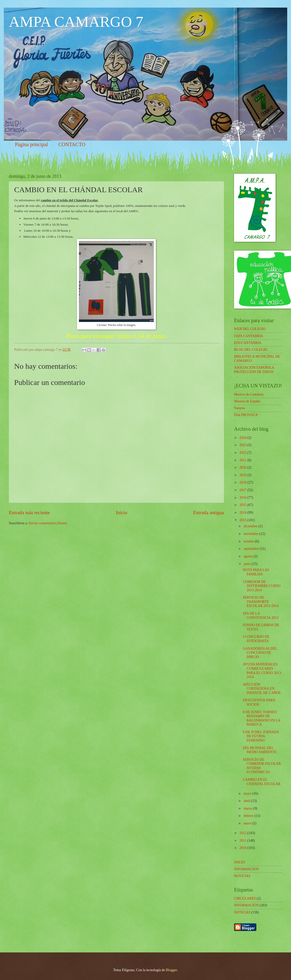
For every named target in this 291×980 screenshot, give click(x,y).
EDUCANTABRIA (248, 343)
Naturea (240, 408)
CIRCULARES (245, 898)
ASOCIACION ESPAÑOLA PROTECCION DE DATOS (254, 370)
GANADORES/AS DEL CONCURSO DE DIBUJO (260, 653)
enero (248, 823)
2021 (243, 460)
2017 (243, 490)
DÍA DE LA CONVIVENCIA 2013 (261, 616)
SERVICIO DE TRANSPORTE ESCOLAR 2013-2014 (261, 602)
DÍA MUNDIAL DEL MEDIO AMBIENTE (260, 750)
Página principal (32, 144)
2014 (243, 513)
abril (247, 801)
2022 (243, 453)
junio (248, 564)
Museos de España (247, 401)
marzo (248, 808)
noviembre (252, 534)
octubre (249, 541)
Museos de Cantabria (249, 394)
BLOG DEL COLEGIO (251, 350)
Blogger (171, 970)
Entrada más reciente (29, 513)
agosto (249, 556)
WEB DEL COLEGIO (250, 329)
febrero (249, 816)
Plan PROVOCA (246, 415)
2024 (243, 438)
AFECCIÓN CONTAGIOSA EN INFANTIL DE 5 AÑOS (262, 689)
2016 (243, 498)
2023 (243, 445)
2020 (243, 467)
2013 (243, 520)
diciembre (251, 526)
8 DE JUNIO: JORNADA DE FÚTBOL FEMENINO (261, 736)
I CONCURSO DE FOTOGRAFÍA (256, 639)
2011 (243, 841)
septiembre (252, 549)
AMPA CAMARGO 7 (76, 22)
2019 (243, 475)
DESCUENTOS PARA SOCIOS (259, 702)
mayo (248, 793)
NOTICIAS (242, 912)
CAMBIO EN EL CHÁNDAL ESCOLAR (261, 782)
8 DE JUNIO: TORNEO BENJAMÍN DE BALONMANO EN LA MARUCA (261, 718)
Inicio (122, 513)
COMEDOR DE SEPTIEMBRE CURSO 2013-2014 (262, 586)
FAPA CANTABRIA (249, 336)
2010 (243, 848)
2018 (243, 482)
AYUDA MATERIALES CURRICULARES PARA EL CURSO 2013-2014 (262, 671)
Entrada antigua (209, 513)
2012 (243, 833)
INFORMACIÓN (246, 905)
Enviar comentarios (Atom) (48, 523)
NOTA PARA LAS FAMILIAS (256, 572)
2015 (243, 505)
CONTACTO (72, 144)
